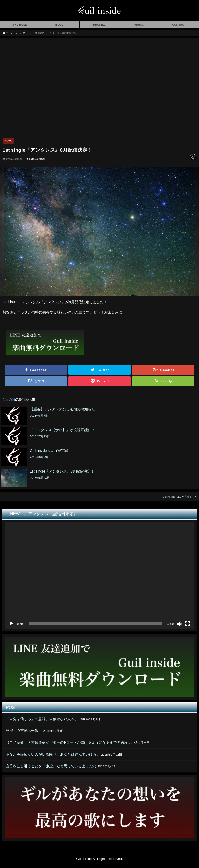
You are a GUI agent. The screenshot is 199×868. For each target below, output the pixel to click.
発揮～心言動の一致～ (24, 731)
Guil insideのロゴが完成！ (177, 497)
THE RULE (20, 25)
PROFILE (99, 25)
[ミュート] (179, 624)
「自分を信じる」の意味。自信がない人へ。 (42, 719)
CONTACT (179, 25)
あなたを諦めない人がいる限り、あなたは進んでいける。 (53, 754)
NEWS (9, 141)
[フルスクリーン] (188, 624)
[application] (99, 576)
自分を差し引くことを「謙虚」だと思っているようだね (51, 766)
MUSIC (139, 25)
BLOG (60, 25)
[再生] (11, 624)
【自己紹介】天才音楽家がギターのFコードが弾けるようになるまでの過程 (67, 742)
